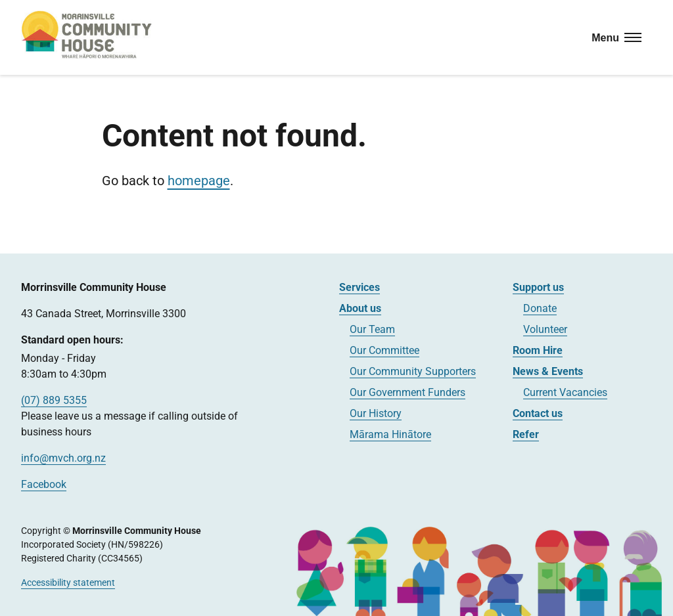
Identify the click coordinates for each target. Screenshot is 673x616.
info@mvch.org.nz (63, 458)
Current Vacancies (565, 392)
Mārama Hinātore (390, 434)
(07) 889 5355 (54, 400)
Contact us (538, 413)
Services (360, 287)
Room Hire (538, 350)
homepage (199, 181)
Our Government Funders (407, 392)
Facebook (44, 484)
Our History (376, 413)
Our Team (372, 329)
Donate (540, 308)
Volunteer (545, 329)
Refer (526, 434)
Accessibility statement (68, 583)
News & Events (548, 371)
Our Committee (384, 350)
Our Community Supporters (413, 371)
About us (360, 308)
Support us (538, 287)
